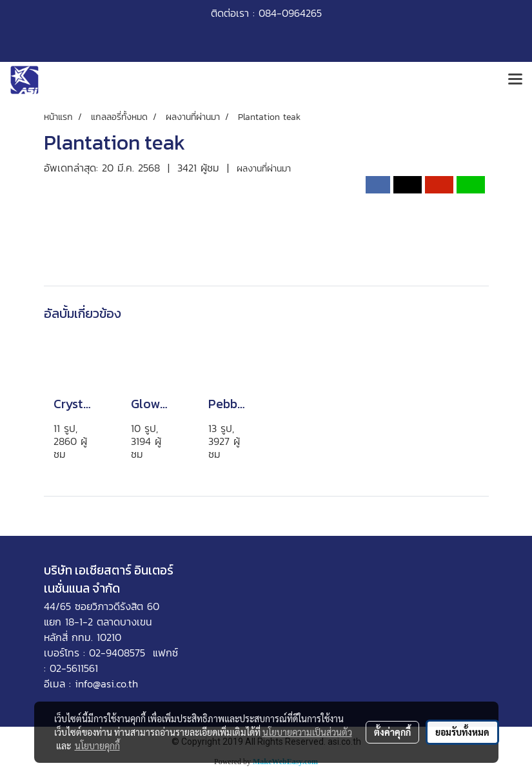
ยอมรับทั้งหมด (462, 732)
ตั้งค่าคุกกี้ (392, 732)
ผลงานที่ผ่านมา (264, 169)
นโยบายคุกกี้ (97, 745)
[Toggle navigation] (515, 80)
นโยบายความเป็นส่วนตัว (307, 732)
